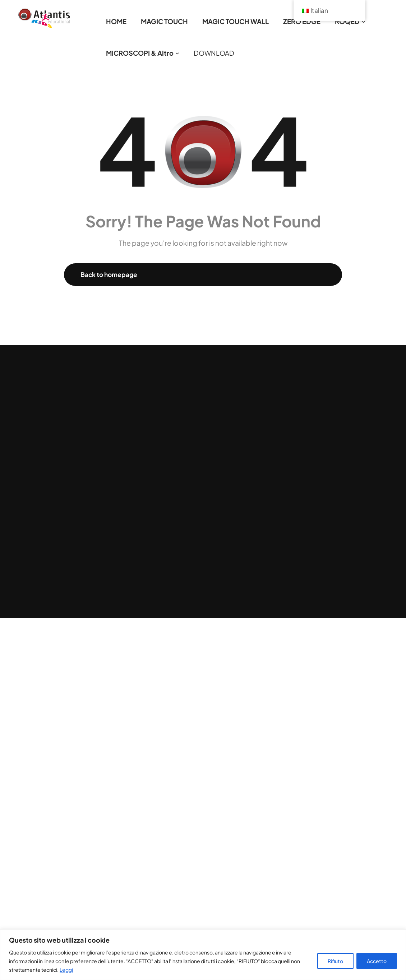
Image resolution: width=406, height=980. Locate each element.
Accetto (377, 961)
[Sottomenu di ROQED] (363, 21)
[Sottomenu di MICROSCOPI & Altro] (177, 53)
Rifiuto (335, 961)
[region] (203, 955)
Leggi (66, 970)
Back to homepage (109, 274)
